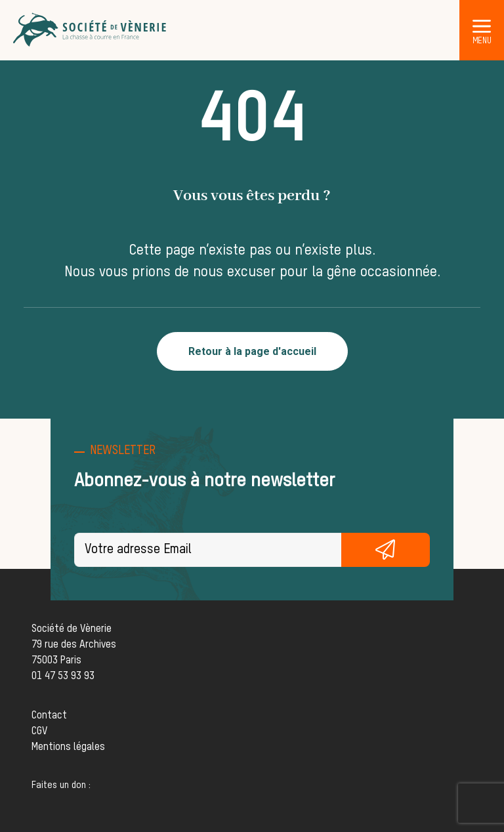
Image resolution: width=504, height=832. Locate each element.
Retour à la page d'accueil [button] (252, 351)
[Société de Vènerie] (91, 30)
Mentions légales (68, 747)
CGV (39, 732)
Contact (49, 716)
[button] (482, 26)
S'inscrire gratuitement (386, 550)
